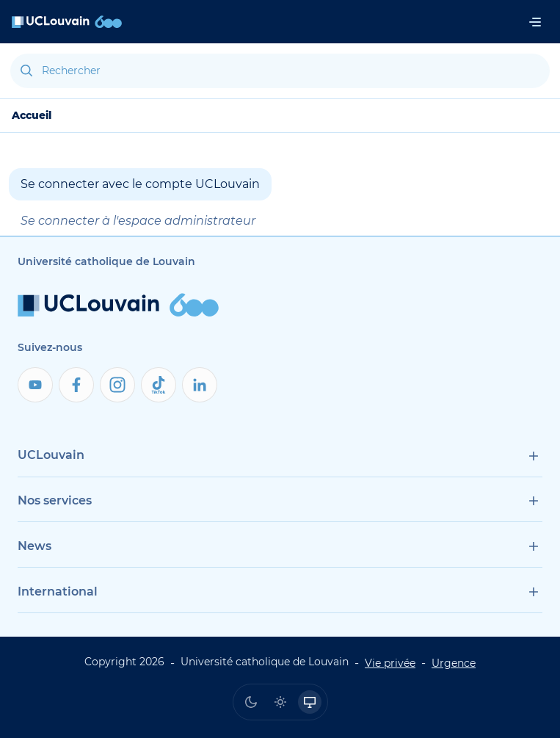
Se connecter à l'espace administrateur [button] (138, 221)
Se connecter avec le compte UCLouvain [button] (140, 184)
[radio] (251, 702)
